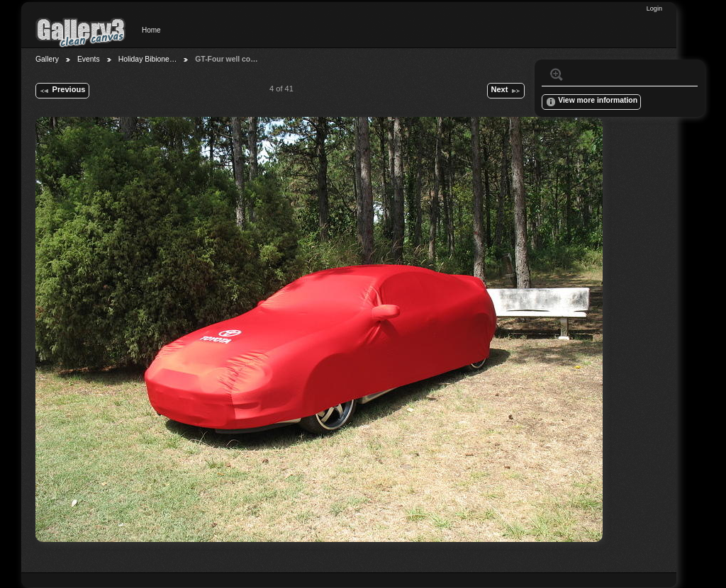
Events (89, 59)
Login (654, 9)
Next (506, 91)
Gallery (47, 59)
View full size (557, 74)
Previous (62, 91)
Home (151, 30)
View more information (591, 102)
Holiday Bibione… (148, 59)
